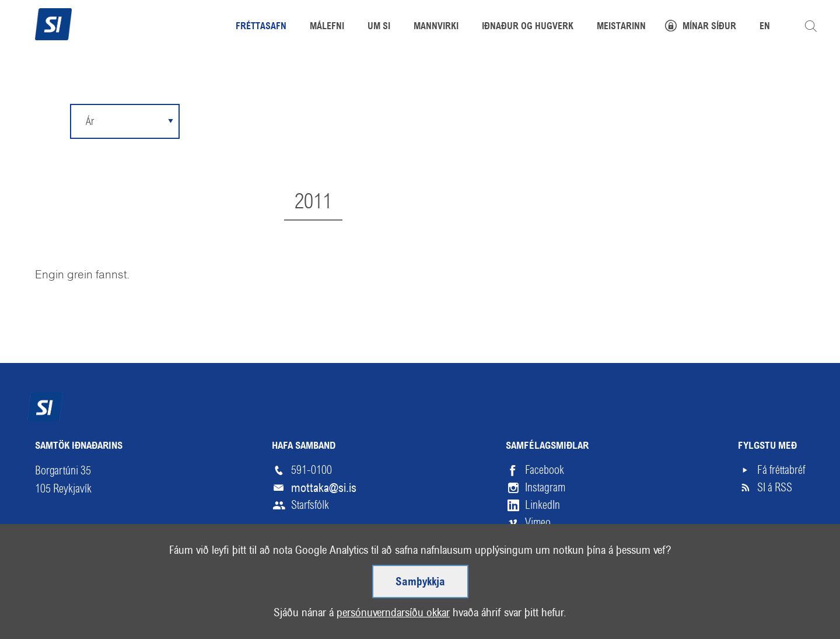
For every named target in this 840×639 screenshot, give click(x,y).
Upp (778, 599)
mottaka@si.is (324, 488)
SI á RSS (775, 488)
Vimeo (538, 523)
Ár (90, 121)
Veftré (48, 599)
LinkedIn (542, 505)
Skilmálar (105, 599)
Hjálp (160, 599)
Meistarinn (621, 27)
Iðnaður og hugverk (528, 27)
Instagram (545, 488)
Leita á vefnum (811, 26)
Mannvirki (436, 27)
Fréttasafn (261, 27)
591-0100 (311, 470)
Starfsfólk (310, 505)
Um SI (379, 27)
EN (765, 27)
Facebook (545, 470)
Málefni (327, 27)
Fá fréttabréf (781, 470)
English (210, 599)
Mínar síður (709, 27)
